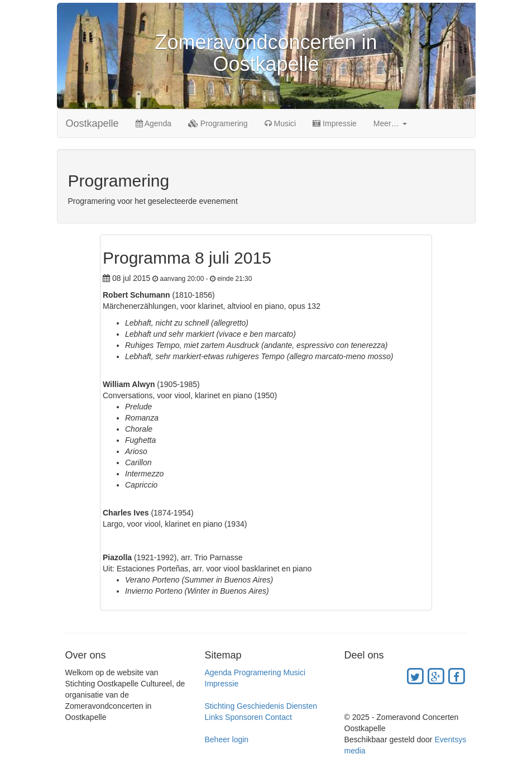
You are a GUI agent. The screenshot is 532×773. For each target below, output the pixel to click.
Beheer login (227, 739)
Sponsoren (244, 717)
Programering (218, 123)
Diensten (302, 706)
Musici (281, 123)
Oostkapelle (92, 123)
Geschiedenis (260, 706)
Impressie (335, 123)
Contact (279, 717)
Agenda (154, 123)
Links (214, 717)
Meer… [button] (390, 123)
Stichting (220, 706)
